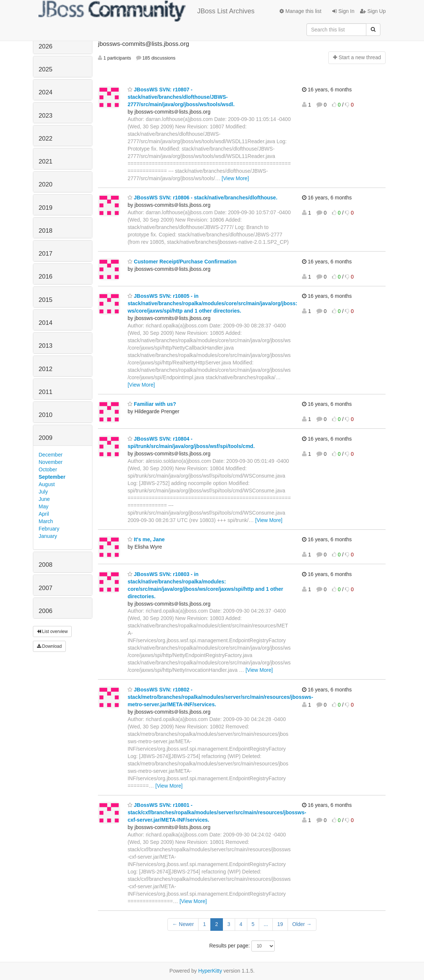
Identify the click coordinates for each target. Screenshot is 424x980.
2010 (46, 415)
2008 (46, 565)
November (51, 462)
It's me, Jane (146, 539)
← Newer (183, 924)
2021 (46, 161)
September (52, 477)
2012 (46, 369)
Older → (302, 924)
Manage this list (300, 11)
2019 (46, 208)
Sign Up (373, 11)
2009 (46, 438)
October (48, 469)
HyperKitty (210, 971)
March (46, 521)
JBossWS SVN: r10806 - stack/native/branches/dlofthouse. (202, 198)
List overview (52, 632)
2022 (46, 139)
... (266, 924)
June (44, 499)
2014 (46, 323)
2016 (46, 277)
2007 (46, 588)
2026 (46, 46)
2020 (46, 184)
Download (50, 646)
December (51, 455)
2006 (46, 611)
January (48, 536)
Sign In (343, 11)
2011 (46, 392)
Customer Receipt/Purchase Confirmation (182, 262)
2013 (46, 346)
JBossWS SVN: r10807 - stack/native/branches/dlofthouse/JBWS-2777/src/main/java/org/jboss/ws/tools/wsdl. (181, 97)
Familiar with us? (152, 404)
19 (280, 924)
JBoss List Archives (147, 11)
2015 (46, 300)
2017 (46, 254)
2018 (46, 231)
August (47, 484)
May (44, 506)
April (44, 514)
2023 (46, 116)
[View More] (235, 178)
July (43, 492)
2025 (46, 69)
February (49, 529)
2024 (46, 92)
